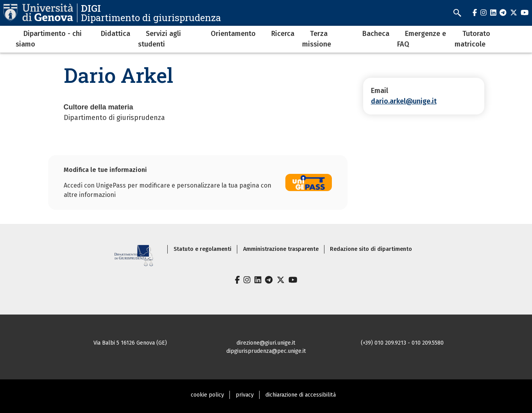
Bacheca (376, 34)
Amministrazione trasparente (281, 249)
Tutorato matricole (472, 39)
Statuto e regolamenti (202, 249)
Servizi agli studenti (159, 39)
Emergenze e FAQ (422, 39)
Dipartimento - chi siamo (49, 39)
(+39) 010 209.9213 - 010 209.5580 (402, 343)
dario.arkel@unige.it (404, 101)
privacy (245, 395)
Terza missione (317, 39)
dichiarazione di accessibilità (301, 395)
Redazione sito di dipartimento (371, 249)
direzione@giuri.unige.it (266, 343)
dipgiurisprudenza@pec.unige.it (266, 351)
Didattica (116, 34)
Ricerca (283, 34)
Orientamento (233, 34)
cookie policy (207, 395)
